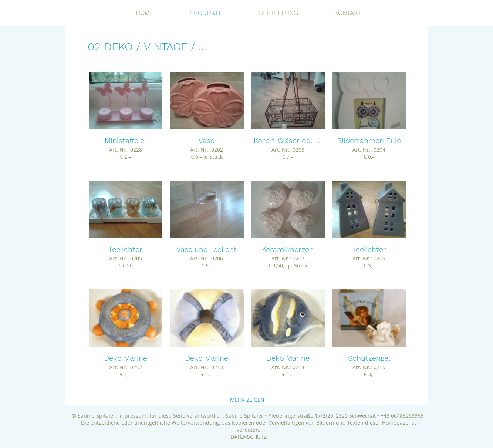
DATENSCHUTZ (249, 437)
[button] (126, 122)
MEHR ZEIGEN (247, 400)
